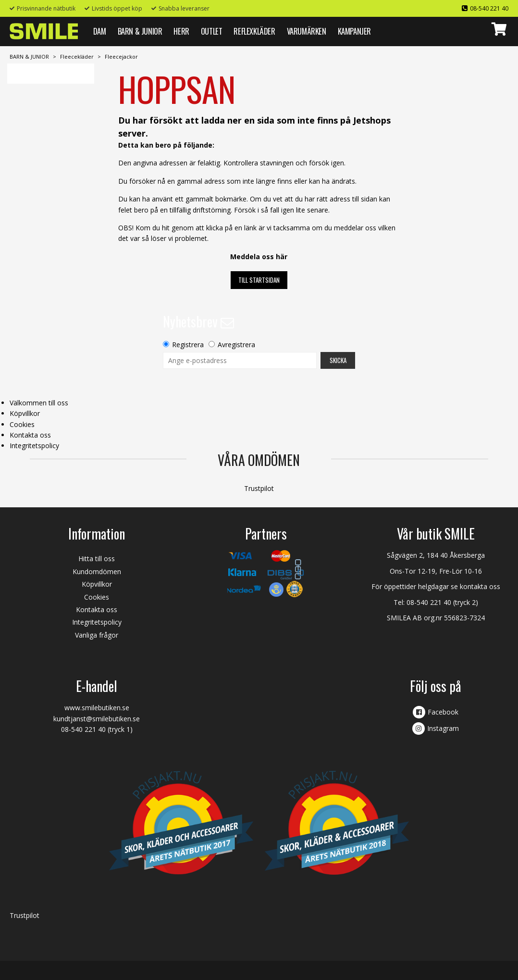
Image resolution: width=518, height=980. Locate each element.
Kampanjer (354, 31)
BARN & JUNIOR (140, 31)
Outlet (212, 31)
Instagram (443, 728)
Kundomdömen (97, 572)
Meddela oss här (259, 257)
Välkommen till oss (39, 403)
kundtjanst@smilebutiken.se (97, 719)
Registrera (188, 345)
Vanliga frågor (97, 635)
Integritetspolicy (34, 446)
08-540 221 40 (489, 8)
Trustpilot (259, 488)
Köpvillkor (25, 413)
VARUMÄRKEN (307, 31)
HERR (181, 31)
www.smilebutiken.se (97, 708)
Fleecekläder (77, 57)
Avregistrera (236, 345)
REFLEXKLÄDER (254, 31)
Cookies (22, 424)
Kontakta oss (30, 435)
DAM (100, 31)
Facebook (443, 712)
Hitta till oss (97, 559)
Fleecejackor (121, 57)
